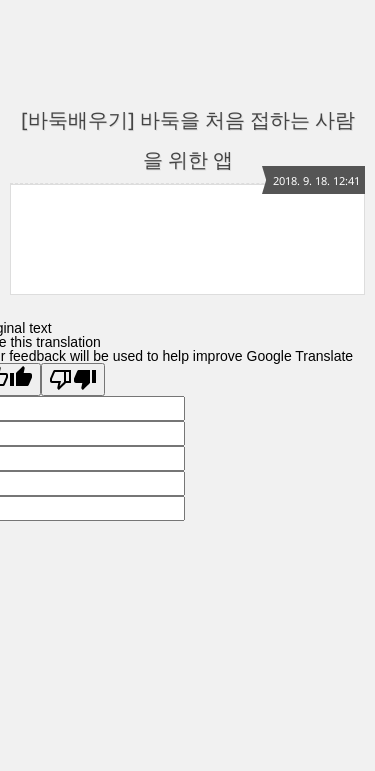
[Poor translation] (73, 379)
